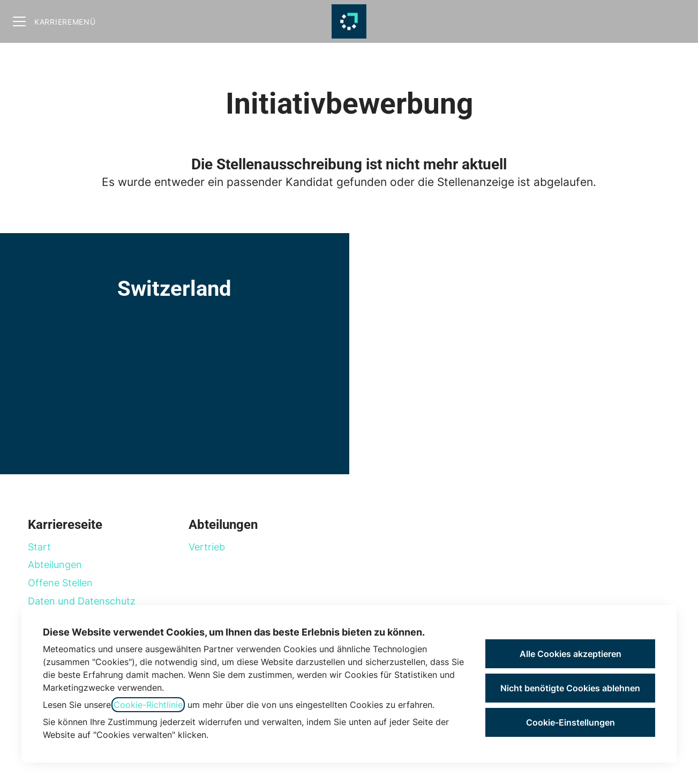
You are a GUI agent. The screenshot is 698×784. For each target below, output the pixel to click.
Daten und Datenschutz (82, 601)
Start (39, 547)
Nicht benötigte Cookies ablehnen (570, 688)
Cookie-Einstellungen (571, 722)
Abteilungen (55, 565)
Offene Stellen (60, 583)
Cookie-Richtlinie (148, 705)
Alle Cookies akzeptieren (571, 654)
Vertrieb (207, 547)
